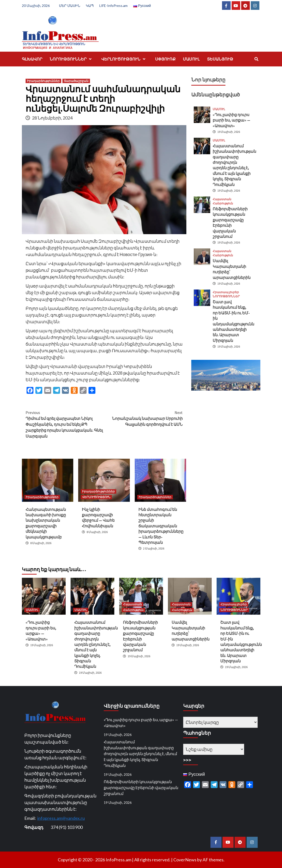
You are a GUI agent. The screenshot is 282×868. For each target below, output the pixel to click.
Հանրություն (223, 203)
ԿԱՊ (90, 6)
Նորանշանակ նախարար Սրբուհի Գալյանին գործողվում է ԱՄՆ (143, 418)
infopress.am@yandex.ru (61, 818)
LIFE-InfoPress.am (113, 6)
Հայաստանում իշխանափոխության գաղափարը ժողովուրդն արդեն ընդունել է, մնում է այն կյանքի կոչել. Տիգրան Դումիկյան (96, 644)
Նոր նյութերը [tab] (208, 80)
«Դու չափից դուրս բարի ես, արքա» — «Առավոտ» (231, 120)
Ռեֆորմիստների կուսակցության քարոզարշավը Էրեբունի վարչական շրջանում (141, 787)
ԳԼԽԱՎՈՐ (32, 59)
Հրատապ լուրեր (226, 292)
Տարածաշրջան (76, 81)
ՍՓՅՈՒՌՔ (165, 59)
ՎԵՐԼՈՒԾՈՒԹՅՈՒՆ (125, 59)
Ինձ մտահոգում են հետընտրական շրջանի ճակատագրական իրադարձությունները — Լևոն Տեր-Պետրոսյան (161, 526)
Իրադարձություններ (43, 81)
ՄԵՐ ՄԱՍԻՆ (70, 6)
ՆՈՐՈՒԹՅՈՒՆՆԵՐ (72, 59)
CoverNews (185, 860)
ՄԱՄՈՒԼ (191, 59)
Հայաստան (222, 199)
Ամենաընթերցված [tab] (215, 95)
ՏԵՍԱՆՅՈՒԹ (220, 59)
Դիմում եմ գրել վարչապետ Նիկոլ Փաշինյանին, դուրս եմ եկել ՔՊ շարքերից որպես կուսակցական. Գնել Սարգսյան (65, 424)
